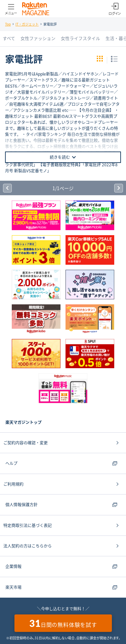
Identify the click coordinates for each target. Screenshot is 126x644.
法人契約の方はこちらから (28, 546)
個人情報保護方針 (61, 505)
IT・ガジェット (27, 24)
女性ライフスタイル (80, 38)
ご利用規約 (13, 484)
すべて (9, 38)
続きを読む (63, 157)
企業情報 (61, 566)
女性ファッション (38, 38)
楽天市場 (61, 587)
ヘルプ (61, 463)
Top (8, 24)
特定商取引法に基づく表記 (28, 525)
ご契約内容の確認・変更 (26, 443)
